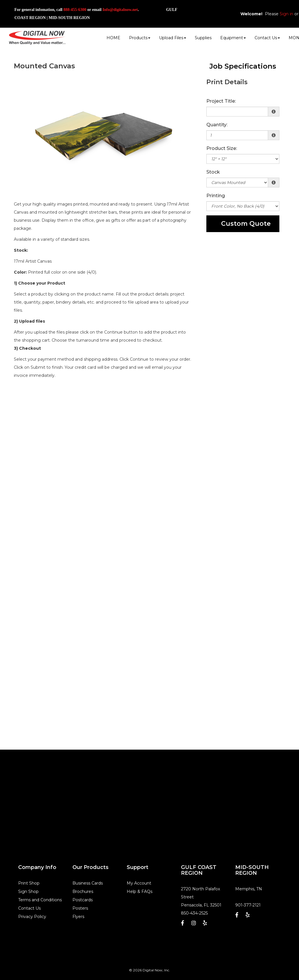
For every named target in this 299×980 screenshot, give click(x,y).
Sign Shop (28, 891)
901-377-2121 (248, 905)
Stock (213, 172)
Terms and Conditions (40, 900)
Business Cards (88, 883)
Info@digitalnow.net (120, 10)
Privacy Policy (32, 917)
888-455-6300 (75, 10)
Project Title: (221, 101)
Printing (216, 196)
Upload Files (173, 38)
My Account (139, 883)
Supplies (203, 38)
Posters (80, 908)
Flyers (78, 917)
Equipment (233, 38)
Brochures (83, 891)
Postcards (83, 900)
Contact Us (267, 38)
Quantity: (217, 125)
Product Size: (222, 148)
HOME (113, 38)
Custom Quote (246, 224)
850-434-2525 (194, 913)
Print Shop (29, 883)
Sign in (286, 14)
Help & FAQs (140, 891)
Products (140, 38)
